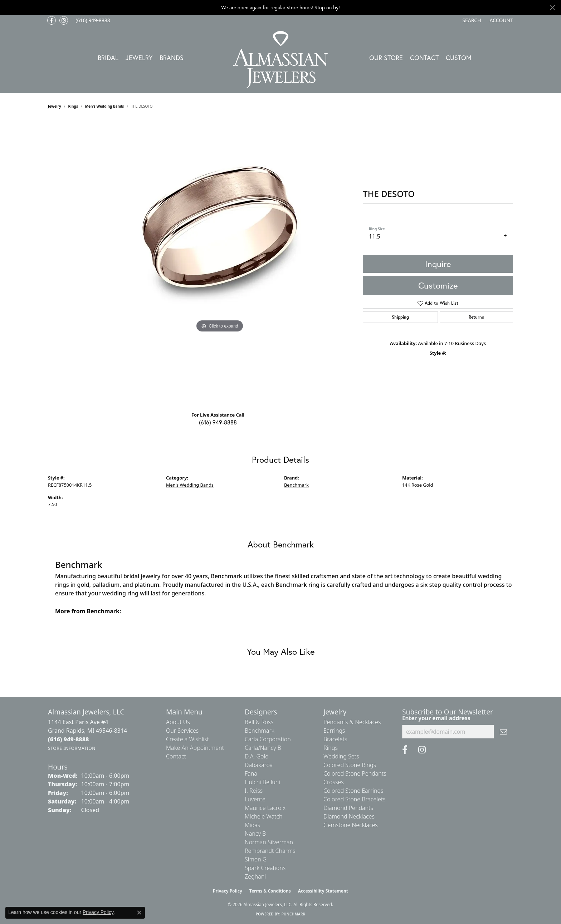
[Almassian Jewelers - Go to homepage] (281, 60)
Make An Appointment (195, 748)
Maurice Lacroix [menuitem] (265, 808)
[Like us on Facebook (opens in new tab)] (52, 20)
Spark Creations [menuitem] (265, 868)
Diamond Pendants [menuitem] (348, 808)
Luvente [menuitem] (255, 799)
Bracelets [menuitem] (335, 739)
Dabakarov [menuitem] (258, 765)
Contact (424, 58)
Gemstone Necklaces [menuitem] (351, 825)
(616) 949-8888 (218, 422)
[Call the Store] (69, 739)
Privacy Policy (228, 891)
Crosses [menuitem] (334, 782)
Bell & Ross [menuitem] (259, 722)
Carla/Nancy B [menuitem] (263, 748)
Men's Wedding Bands (105, 106)
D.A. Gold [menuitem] (257, 756)
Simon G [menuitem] (256, 859)
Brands (172, 58)
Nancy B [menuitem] (255, 834)
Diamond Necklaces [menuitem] (349, 816)
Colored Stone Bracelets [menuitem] (355, 799)
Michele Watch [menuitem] (264, 816)
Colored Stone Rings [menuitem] (350, 765)
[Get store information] (72, 748)
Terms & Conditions (270, 891)
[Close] (552, 8)
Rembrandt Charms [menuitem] (270, 851)
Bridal (108, 58)
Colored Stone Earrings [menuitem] (353, 791)
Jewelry (139, 58)
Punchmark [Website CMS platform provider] (294, 914)
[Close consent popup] (139, 913)
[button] (471, 20)
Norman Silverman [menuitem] (269, 842)
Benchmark (296, 485)
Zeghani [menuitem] (255, 876)
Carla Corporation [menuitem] (268, 739)
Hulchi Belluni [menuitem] (262, 782)
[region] (220, 263)
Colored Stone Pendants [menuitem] (355, 773)
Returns (476, 317)
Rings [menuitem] (331, 748)
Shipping (400, 317)
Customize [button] (438, 285)
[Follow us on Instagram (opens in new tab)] (64, 20)
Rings (73, 106)
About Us (178, 722)
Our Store (386, 58)
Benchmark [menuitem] (260, 731)
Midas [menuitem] (252, 825)
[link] (92, 20)
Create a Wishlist (187, 739)
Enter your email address (436, 718)
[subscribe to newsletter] (503, 732)
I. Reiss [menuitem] (254, 791)
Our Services (182, 731)
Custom (459, 58)
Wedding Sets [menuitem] (341, 756)
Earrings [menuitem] (334, 731)
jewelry (55, 106)
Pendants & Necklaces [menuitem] (352, 722)
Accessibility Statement (323, 891)
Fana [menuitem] (251, 773)
